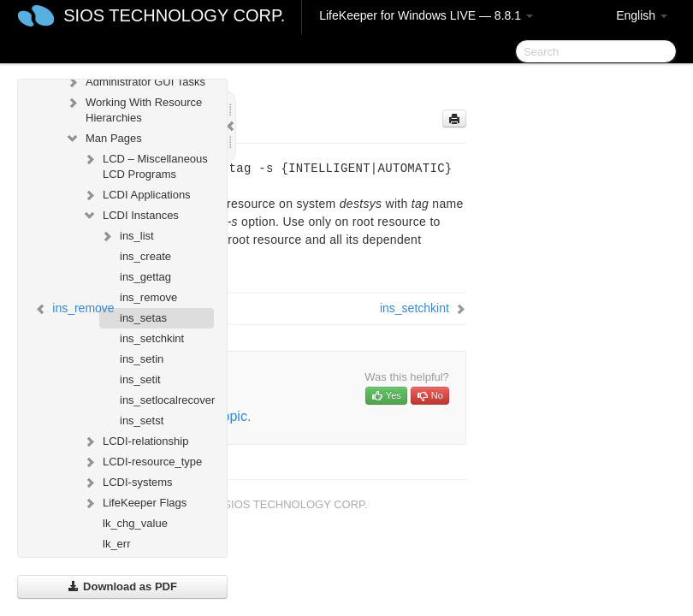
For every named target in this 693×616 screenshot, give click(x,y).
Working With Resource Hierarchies (133, 108)
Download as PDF (122, 586)
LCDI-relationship (135, 441)
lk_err (117, 544)
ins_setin (142, 359)
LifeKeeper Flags (134, 503)
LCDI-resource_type (142, 462)
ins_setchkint (152, 338)
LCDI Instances (130, 216)
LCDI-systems (127, 483)
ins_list (127, 236)
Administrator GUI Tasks (135, 82)
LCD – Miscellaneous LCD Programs (145, 165)
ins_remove (148, 297)
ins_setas (143, 318)
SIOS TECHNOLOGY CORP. (174, 15)
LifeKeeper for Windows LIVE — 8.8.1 (426, 15)
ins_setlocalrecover (167, 400)
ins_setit (140, 379)
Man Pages (104, 139)
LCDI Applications (136, 195)
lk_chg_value (135, 523)
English (642, 15)
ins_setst (142, 421)
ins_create (145, 256)
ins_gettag (145, 277)
